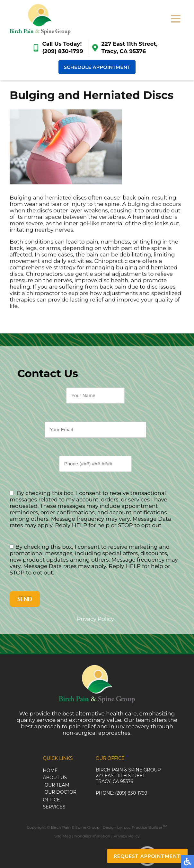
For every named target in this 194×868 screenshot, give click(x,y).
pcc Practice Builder (145, 827)
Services (54, 807)
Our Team (57, 785)
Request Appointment (148, 856)
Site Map (63, 836)
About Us (55, 778)
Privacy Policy (95, 619)
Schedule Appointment (97, 67)
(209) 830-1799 (62, 51)
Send (25, 599)
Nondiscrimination (92, 836)
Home (50, 770)
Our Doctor (60, 792)
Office (51, 800)
